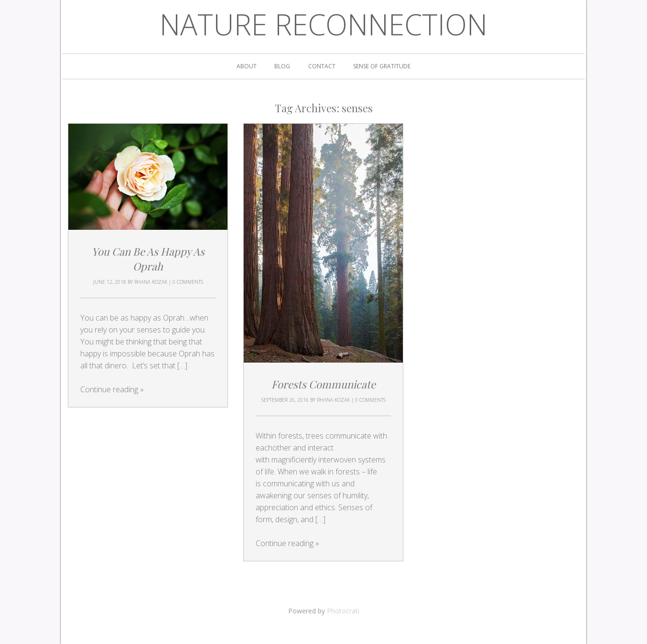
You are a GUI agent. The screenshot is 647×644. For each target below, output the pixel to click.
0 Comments (188, 282)
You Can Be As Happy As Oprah (148, 259)
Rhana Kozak (151, 282)
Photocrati (343, 611)
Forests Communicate (323, 384)
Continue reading (112, 389)
